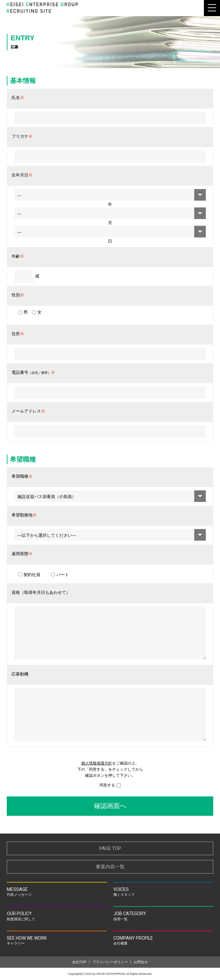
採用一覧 (163, 915)
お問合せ (141, 962)
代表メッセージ (57, 891)
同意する (110, 785)
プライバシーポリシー (110, 962)
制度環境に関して (57, 915)
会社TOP (79, 962)
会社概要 (163, 940)
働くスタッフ (163, 891)
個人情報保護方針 (97, 763)
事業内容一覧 (110, 867)
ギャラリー (57, 940)
